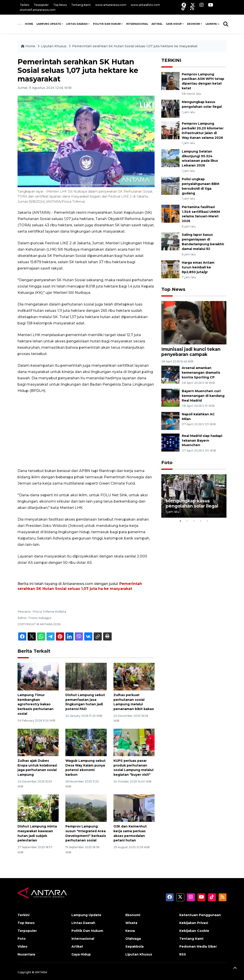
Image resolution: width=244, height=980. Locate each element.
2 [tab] (187, 521)
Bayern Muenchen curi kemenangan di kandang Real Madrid (203, 396)
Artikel (157, 24)
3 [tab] (194, 521)
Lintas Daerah (77, 24)
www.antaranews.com (111, 5)
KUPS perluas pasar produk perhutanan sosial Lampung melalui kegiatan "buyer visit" (133, 768)
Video (22, 946)
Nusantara (26, 954)
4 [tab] (201, 521)
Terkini (24, 5)
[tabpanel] (194, 496)
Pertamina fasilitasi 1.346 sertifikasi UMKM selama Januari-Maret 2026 (201, 214)
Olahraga (133, 939)
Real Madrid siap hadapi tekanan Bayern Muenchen (202, 441)
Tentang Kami (81, 5)
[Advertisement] (86, 431)
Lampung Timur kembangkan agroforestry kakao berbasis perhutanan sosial (35, 704)
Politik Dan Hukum (107, 24)
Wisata (131, 923)
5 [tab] (207, 521)
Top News (60, 5)
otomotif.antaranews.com (38, 10)
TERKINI (171, 60)
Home (29, 46)
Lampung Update (49, 24)
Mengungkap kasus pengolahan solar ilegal (192, 503)
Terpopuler (41, 5)
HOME (29, 24)
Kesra (130, 931)
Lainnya (211, 24)
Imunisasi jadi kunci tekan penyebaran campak (191, 352)
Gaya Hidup (174, 24)
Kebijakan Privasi (194, 923)
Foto (167, 463)
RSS (183, 954)
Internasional (137, 24)
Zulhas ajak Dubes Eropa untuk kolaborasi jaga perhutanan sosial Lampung (37, 768)
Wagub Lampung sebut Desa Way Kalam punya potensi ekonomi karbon (85, 768)
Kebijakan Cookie (194, 931)
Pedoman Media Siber (198, 946)
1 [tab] (180, 521)
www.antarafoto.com (145, 5)
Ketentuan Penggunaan (200, 915)
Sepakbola (134, 946)
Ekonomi (194, 24)
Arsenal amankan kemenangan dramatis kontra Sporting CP (201, 373)
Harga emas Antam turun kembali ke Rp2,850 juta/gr (198, 267)
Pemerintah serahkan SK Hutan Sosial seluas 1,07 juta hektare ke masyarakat (135, 46)
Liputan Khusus (54, 46)
